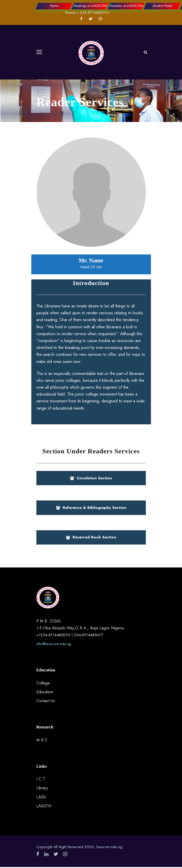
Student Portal (162, 6)
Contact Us (46, 701)
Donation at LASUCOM (126, 6)
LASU (41, 797)
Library (42, 788)
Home (54, 6)
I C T (41, 779)
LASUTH (44, 806)
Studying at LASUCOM (90, 6)
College (43, 683)
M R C (42, 740)
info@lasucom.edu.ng (54, 644)
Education (45, 692)
